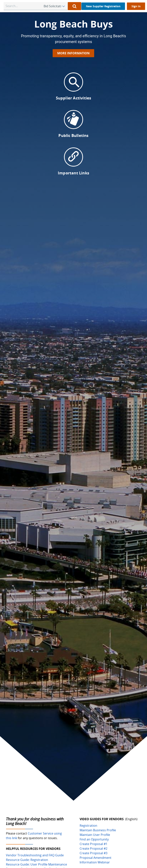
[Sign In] (136, 6)
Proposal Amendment (96, 858)
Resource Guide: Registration (27, 860)
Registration (88, 826)
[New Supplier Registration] (103, 6)
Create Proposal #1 (94, 844)
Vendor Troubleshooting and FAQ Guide (35, 855)
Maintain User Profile (95, 835)
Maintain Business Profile (98, 830)
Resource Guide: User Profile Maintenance (36, 864)
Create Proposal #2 (94, 848)
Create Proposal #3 (94, 853)
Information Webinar (95, 862)
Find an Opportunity (94, 839)
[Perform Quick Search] (74, 6)
